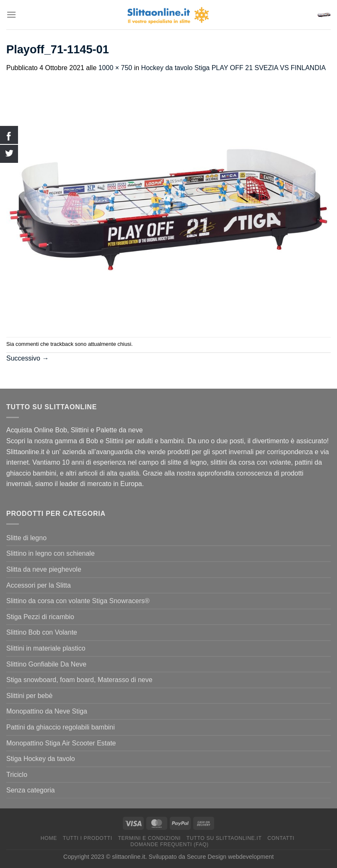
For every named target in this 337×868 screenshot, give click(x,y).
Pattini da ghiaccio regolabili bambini (61, 727)
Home (49, 838)
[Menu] (11, 14)
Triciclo (17, 775)
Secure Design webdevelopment (230, 857)
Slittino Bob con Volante (42, 632)
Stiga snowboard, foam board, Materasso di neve (79, 680)
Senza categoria (31, 790)
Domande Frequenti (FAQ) (170, 844)
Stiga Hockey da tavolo (41, 759)
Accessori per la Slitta (39, 585)
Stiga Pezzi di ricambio (40, 617)
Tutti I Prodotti (88, 838)
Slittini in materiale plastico (46, 648)
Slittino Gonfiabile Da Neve (46, 664)
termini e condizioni (149, 838)
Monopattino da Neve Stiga (47, 711)
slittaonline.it (128, 857)
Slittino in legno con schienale (51, 553)
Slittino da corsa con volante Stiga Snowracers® (78, 601)
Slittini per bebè (29, 696)
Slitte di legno (26, 538)
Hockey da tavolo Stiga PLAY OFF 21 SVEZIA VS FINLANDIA (233, 68)
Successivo (27, 358)
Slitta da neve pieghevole (44, 569)
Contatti (281, 838)
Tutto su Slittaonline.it (224, 838)
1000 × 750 (115, 68)
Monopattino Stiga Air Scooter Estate (61, 743)
